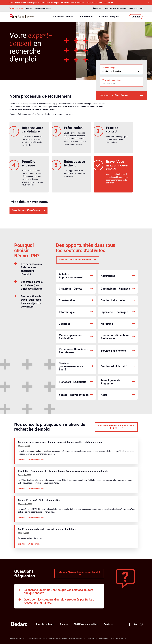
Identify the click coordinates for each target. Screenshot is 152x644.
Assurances (118, 276)
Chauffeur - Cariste (76, 289)
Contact (136, 17)
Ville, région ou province (112, 80)
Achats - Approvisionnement (76, 276)
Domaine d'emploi (109, 68)
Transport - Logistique (76, 382)
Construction (76, 300)
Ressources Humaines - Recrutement (76, 351)
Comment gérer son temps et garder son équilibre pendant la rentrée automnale (60, 442)
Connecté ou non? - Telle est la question (39, 500)
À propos (97, 8)
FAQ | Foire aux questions (115, 8)
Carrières (133, 8)
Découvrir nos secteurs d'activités (78, 260)
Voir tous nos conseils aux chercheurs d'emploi (116, 427)
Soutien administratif (118, 366)
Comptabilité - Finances (118, 289)
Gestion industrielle (118, 300)
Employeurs (86, 17)
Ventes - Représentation (76, 395)
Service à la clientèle (118, 351)
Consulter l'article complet (31, 460)
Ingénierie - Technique (118, 312)
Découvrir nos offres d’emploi (121, 95)
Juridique (76, 324)
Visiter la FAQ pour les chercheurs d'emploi (79, 573)
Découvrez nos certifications (100, 3)
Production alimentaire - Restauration (118, 337)
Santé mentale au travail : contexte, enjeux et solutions (47, 529)
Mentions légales (123, 639)
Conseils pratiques (109, 17)
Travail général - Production (118, 382)
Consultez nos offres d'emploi (28, 210)
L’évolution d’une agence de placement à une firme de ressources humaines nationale (63, 471)
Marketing (118, 324)
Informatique (76, 312)
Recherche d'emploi (63, 17)
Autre (118, 395)
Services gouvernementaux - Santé (76, 366)
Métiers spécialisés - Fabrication (76, 337)
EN (141, 8)
